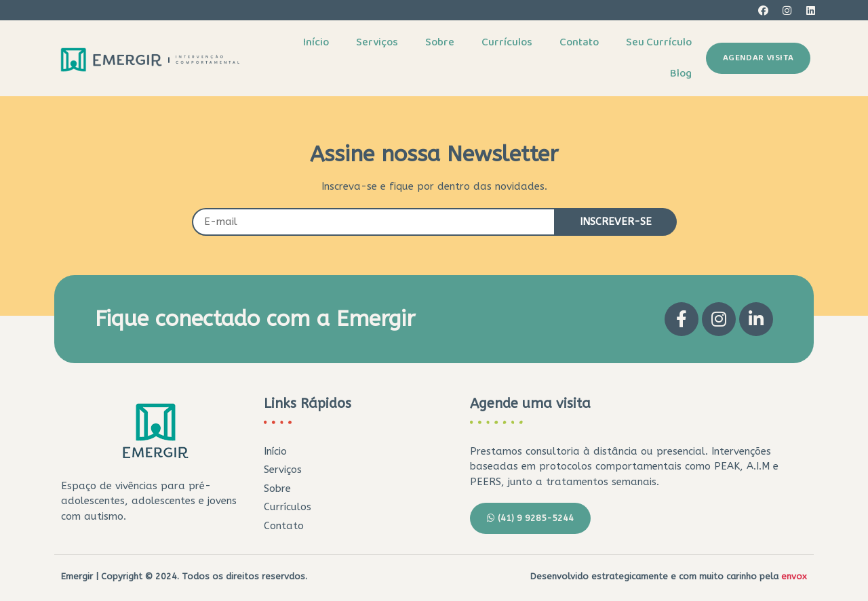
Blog (681, 74)
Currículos (507, 42)
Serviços (377, 42)
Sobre (440, 42)
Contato (579, 42)
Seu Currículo (659, 42)
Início (316, 42)
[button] (758, 58)
